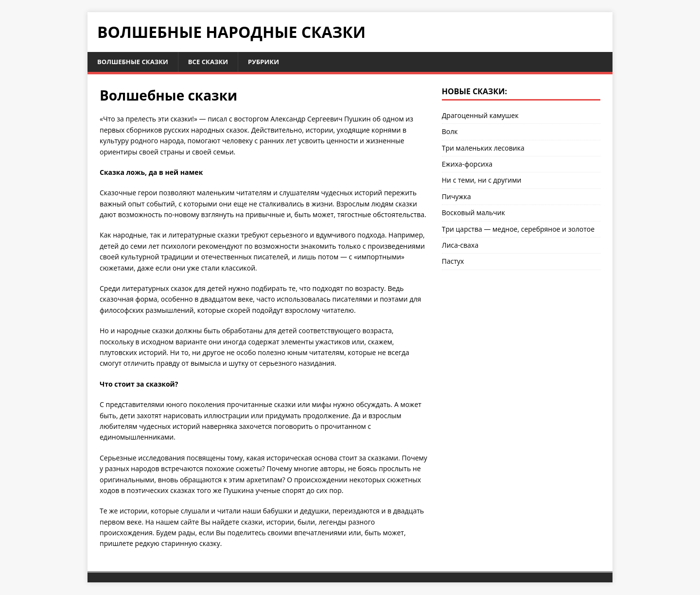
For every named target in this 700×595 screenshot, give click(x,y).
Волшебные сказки (135, 62)
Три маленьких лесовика (483, 148)
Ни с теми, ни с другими (482, 181)
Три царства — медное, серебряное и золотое (518, 229)
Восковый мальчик (473, 213)
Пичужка (456, 197)
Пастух (453, 262)
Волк (450, 132)
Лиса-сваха (460, 246)
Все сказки (214, 62)
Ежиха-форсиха (467, 164)
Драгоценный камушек (480, 116)
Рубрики (272, 62)
